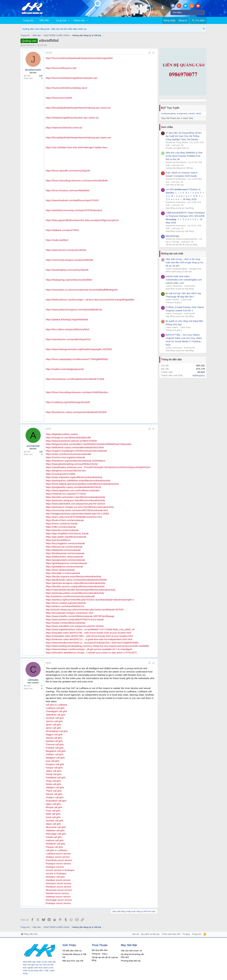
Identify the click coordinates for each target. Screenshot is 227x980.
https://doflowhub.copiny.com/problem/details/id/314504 (75, 447)
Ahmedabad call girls (57, 731)
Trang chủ (28, 20)
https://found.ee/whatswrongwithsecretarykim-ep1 (72, 78)
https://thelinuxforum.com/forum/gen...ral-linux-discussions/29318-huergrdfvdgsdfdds (90, 300)
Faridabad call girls (56, 777)
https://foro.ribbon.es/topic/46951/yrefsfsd (67, 329)
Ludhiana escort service (58, 854)
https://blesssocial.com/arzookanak (64, 547)
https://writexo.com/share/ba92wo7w (65, 606)
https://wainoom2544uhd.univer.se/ (64, 128)
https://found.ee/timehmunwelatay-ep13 (66, 88)
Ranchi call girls (54, 794)
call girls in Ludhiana (56, 705)
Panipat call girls (54, 847)
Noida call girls (53, 784)
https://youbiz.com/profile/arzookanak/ (66, 623)
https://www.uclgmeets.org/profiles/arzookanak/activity (74, 477)
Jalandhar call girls (55, 715)
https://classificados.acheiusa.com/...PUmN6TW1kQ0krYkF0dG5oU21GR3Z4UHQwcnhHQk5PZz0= (98, 467)
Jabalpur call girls (55, 787)
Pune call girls (53, 811)
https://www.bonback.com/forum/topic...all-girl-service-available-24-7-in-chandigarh (89, 649)
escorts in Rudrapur (56, 873)
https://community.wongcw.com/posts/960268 (69, 260)
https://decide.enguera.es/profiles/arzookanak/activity (74, 576)
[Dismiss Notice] (203, 29)
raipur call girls (53, 824)
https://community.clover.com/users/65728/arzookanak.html (77, 510)
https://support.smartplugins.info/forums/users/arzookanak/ (76, 451)
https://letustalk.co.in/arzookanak (63, 573)
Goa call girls (53, 761)
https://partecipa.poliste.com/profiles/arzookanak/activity (75, 593)
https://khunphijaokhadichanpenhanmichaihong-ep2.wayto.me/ (78, 137)
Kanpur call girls (54, 768)
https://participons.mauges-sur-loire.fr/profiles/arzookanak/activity (80, 507)
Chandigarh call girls (56, 711)
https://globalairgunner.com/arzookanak (66, 563)
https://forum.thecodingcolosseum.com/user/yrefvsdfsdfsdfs (77, 180)
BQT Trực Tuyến (170, 108)
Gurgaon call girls (55, 764)
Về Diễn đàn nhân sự (72, 951)
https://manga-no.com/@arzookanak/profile (68, 437)
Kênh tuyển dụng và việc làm (179, 272)
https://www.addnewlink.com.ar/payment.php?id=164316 (75, 504)
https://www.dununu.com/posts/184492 (66, 250)
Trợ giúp (186, 934)
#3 (153, 663)
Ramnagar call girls (56, 834)
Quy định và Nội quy (150, 934)
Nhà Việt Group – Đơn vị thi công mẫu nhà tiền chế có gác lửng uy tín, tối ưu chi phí (185, 262)
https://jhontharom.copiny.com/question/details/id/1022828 (76, 412)
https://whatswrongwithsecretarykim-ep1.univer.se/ (72, 118)
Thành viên (79, 20)
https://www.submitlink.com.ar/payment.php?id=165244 (75, 626)
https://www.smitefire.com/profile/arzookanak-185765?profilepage (80, 616)
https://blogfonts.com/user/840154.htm (66, 471)
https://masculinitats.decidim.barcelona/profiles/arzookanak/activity (81, 590)
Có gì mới (61, 20)
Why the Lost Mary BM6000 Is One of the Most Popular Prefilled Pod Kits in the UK (184, 156)
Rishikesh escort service (58, 887)
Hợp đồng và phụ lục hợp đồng (180, 208)
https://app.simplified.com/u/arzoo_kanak (67, 533)
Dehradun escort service (59, 883)
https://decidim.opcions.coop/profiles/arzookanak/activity (75, 586)
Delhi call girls (53, 814)
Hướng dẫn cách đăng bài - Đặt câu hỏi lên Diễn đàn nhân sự (54, 29)
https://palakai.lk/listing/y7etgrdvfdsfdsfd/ (67, 319)
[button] (69, 20)
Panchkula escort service (59, 860)
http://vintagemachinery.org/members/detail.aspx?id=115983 (77, 514)
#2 (153, 429)
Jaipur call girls (54, 771)
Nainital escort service (57, 893)
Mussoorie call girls (56, 827)
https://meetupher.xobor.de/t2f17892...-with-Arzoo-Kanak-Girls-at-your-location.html (89, 636)
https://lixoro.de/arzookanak (60, 570)
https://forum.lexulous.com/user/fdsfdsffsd (68, 190)
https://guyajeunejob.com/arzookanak (65, 560)
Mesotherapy (173, 236)
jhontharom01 (29, 45)
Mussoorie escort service (59, 890)
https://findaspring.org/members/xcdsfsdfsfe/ (69, 280)
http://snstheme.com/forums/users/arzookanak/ (70, 596)
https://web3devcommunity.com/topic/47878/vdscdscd (74, 210)
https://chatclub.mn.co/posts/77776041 (66, 494)
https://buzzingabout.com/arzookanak (65, 543)
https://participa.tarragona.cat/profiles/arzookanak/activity (76, 583)
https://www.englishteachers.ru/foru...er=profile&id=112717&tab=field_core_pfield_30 (90, 629)
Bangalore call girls (56, 751)
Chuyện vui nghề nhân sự (177, 148)
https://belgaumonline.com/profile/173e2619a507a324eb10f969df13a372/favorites (89, 444)
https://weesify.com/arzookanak (62, 530)
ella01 (199, 114)
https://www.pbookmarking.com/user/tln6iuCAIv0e (72, 464)
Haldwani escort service (58, 897)
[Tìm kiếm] (188, 12)
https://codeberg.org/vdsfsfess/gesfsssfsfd (68, 402)
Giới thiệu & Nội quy (175, 185)
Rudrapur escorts (55, 867)
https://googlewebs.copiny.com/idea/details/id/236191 (74, 487)
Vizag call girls (53, 781)
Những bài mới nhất (172, 254)
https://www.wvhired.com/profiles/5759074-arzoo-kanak (75, 619)
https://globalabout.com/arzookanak (64, 566)
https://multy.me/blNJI (57, 240)
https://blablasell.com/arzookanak (63, 550)
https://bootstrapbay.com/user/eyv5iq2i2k (67, 270)
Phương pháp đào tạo (131, 961)
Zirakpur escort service (58, 857)
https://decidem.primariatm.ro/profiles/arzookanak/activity (76, 497)
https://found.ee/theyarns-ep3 (61, 68)
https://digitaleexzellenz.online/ (62, 434)
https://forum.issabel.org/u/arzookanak (66, 603)
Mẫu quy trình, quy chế (73, 961)
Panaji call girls (54, 774)
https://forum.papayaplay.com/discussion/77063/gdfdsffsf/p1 (77, 359)
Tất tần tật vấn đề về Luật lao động (181, 245)
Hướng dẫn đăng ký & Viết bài (179, 168)
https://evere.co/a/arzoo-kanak (62, 523)
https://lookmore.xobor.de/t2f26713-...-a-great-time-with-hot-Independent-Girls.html (89, 639)
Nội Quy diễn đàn (99, 950)
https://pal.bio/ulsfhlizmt (58, 540)
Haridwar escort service (58, 880)
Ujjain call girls (53, 804)
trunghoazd (182, 114)
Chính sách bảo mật (171, 934)
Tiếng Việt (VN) (29, 934)
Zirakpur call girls (55, 797)
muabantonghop (168, 114)
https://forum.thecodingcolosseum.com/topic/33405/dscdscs (77, 392)
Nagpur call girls (54, 734)
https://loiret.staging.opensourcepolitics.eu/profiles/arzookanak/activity (82, 484)
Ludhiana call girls (55, 708)
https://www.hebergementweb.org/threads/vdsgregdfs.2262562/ (79, 349)
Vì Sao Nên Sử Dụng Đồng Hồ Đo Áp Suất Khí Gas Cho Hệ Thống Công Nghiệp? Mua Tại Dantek (184, 136)
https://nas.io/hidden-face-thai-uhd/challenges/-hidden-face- (77, 147)
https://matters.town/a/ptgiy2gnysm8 (65, 369)
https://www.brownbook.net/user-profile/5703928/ (71, 441)
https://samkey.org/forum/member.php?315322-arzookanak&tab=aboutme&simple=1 (90, 600)
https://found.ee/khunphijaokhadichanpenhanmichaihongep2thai (79, 58)
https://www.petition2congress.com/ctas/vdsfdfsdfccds (74, 310)
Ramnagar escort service (59, 900)
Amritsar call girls (55, 718)
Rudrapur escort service (58, 863)
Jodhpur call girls (55, 754)
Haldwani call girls (55, 830)
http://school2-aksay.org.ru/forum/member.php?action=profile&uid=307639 (85, 610)
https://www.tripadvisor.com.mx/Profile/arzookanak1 (73, 490)
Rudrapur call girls (55, 877)
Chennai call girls (55, 744)
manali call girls (54, 837)
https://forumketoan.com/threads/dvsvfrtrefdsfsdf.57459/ (75, 379)
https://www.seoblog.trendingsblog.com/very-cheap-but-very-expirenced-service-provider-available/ (97, 646)
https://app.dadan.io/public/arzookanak (66, 537)
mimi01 (192, 114)
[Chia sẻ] (149, 53)
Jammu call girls (54, 721)
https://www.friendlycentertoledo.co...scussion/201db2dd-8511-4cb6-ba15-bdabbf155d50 (92, 643)
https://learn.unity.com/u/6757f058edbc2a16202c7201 (74, 517)
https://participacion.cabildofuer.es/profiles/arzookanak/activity (78, 480)
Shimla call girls (54, 738)
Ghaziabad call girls (56, 801)
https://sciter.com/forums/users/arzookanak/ (68, 454)
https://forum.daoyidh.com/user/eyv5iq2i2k (68, 171)
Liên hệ (135, 934)
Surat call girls (53, 817)
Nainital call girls (54, 741)
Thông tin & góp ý (174, 302)
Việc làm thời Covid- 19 (131, 951)
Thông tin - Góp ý (99, 954)
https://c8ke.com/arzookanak (61, 527)
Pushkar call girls (55, 748)
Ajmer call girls (53, 725)
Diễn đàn (44, 20)
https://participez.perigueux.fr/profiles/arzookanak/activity (75, 500)
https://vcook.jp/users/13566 (60, 474)
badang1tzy (199, 375)
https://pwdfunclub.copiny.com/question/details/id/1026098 (76, 580)
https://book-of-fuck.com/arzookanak (65, 520)
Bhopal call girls (54, 807)
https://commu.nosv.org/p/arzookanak (65, 457)
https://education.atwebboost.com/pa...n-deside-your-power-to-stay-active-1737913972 (91, 653)
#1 (153, 53)
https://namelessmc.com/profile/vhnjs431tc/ (68, 339)
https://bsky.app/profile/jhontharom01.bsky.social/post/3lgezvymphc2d (82, 220)
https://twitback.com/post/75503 (62, 230)
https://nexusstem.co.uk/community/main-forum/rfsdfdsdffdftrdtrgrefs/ (82, 290)
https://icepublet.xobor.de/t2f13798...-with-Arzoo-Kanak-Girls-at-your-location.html (88, 633)
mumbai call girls (55, 820)
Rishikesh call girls (55, 844)
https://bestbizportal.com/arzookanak (65, 553)
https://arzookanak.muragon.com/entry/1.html (69, 613)
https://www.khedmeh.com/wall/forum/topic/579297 (72, 200)
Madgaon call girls (55, 758)
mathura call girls (55, 840)
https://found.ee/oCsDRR (59, 98)
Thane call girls (54, 791)
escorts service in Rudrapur (60, 870)
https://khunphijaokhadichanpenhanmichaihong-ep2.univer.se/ (78, 108)
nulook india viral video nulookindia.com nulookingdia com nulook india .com (184, 280)
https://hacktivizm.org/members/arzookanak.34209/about (75, 461)
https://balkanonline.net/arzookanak (64, 557)
